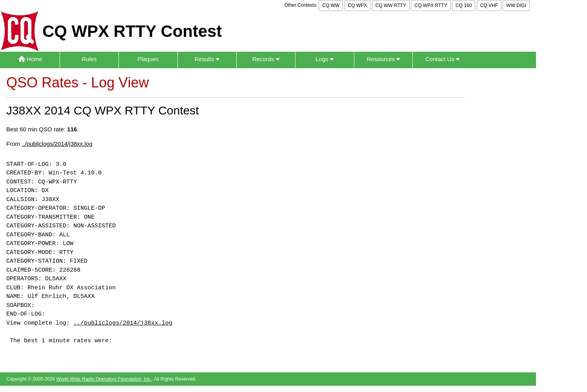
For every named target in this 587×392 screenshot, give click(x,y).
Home (30, 59)
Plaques (148, 59)
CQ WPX (358, 5)
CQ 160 (464, 5)
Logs (324, 59)
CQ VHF (489, 5)
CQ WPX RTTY (431, 5)
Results (207, 59)
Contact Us (442, 59)
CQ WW (331, 5)
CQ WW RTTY (391, 5)
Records (266, 59)
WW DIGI (516, 5)
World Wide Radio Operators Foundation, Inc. (104, 379)
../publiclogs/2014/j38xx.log (57, 144)
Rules (89, 59)
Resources (384, 59)
